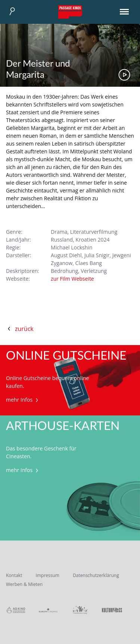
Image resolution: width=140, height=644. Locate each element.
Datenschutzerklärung (96, 575)
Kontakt (14, 575)
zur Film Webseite (72, 279)
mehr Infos (23, 400)
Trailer (124, 75)
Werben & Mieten (24, 584)
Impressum (48, 575)
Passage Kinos (70, 12)
